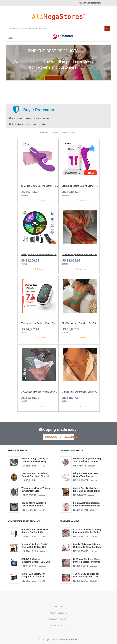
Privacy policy (58, 619)
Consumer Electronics (24, 521)
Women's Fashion (72, 451)
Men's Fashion (18, 451)
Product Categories (59, 437)
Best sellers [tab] (69, 133)
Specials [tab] (45, 133)
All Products (58, 613)
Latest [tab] (56, 133)
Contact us (58, 625)
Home (59, 607)
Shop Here (53, 78)
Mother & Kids (70, 521)
